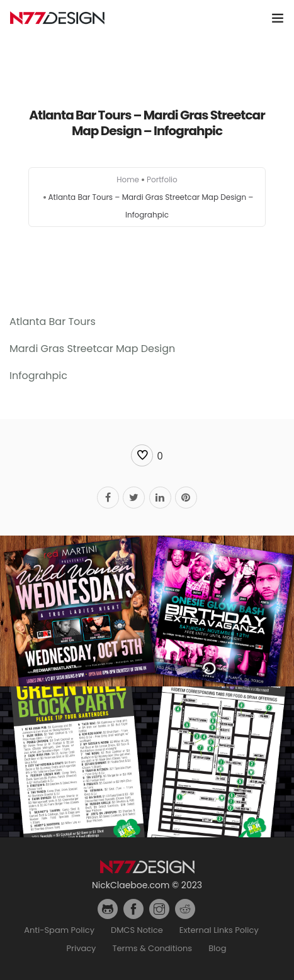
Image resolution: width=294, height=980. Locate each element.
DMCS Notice (137, 930)
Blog (217, 948)
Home (128, 179)
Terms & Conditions (152, 948)
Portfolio (162, 179)
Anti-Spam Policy (59, 930)
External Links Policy (219, 930)
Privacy (82, 948)
